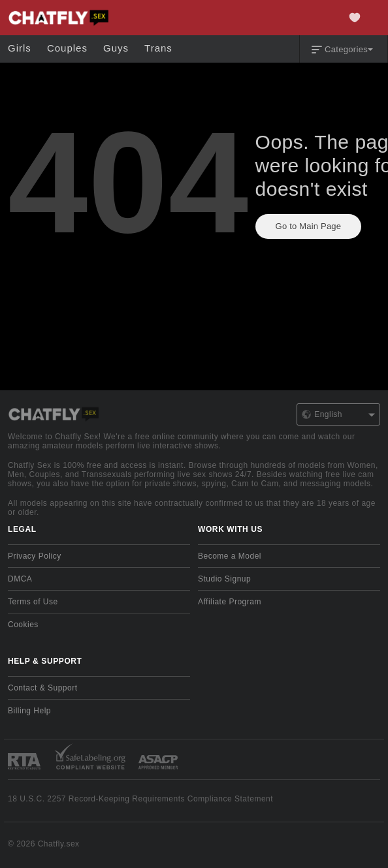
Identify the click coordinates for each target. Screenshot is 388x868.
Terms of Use (33, 602)
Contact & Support (43, 688)
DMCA (20, 579)
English (338, 414)
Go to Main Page (309, 226)
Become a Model (230, 556)
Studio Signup (224, 579)
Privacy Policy (35, 556)
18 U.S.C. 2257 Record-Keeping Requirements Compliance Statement (140, 799)
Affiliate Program (230, 602)
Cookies (23, 625)
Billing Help (29, 711)
